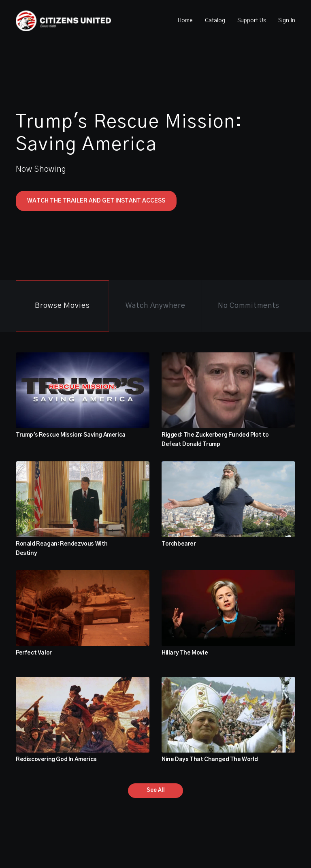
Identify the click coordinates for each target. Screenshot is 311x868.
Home (185, 21)
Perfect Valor (34, 653)
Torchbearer (179, 544)
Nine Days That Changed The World (210, 759)
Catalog (215, 21)
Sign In (287, 21)
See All (156, 790)
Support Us (252, 21)
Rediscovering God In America (56, 759)
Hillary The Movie (185, 653)
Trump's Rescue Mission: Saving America (71, 435)
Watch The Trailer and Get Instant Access (96, 201)
